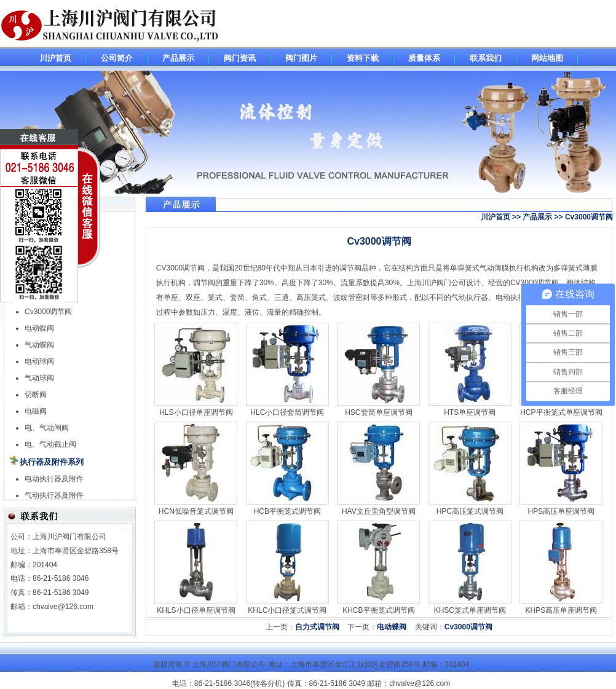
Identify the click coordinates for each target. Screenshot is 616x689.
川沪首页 (55, 58)
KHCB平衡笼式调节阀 (378, 610)
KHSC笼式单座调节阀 (470, 610)
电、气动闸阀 (47, 428)
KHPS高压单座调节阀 (562, 610)
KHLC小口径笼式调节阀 (287, 610)
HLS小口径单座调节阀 (196, 412)
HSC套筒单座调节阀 (378, 412)
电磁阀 (36, 411)
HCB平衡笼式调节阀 (287, 511)
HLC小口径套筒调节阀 (287, 412)
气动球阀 (39, 378)
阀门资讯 (240, 58)
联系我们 (486, 58)
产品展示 (178, 58)
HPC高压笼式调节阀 (470, 511)
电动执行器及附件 (54, 479)
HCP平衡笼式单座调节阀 (561, 412)
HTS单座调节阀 (470, 412)
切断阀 (36, 395)
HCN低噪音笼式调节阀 (196, 511)
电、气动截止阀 (50, 444)
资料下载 (363, 58)
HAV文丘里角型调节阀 (379, 511)
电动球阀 (39, 361)
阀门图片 (301, 58)
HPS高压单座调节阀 (562, 511)
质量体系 (424, 58)
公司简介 (117, 58)
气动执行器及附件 (54, 495)
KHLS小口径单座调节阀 (196, 610)
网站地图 (547, 58)
